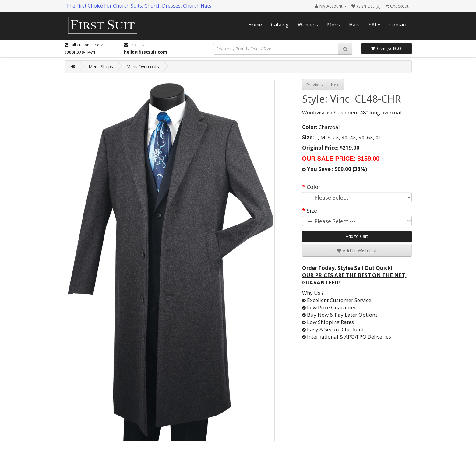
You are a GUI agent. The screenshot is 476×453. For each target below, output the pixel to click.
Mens (333, 25)
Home (255, 25)
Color (314, 187)
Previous (315, 85)
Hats (354, 25)
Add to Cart (357, 236)
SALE (374, 25)
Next (335, 85)
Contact (398, 25)
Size (312, 211)
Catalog (280, 25)
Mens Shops (101, 66)
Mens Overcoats (143, 66)
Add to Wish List (357, 250)
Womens (308, 25)
